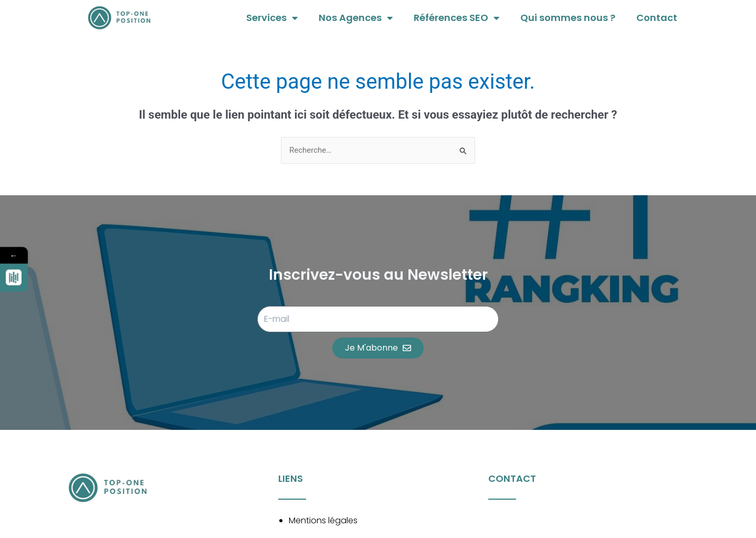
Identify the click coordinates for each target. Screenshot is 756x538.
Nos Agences (356, 18)
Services (272, 18)
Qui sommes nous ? (568, 18)
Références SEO (456, 18)
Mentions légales (323, 520)
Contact (657, 18)
